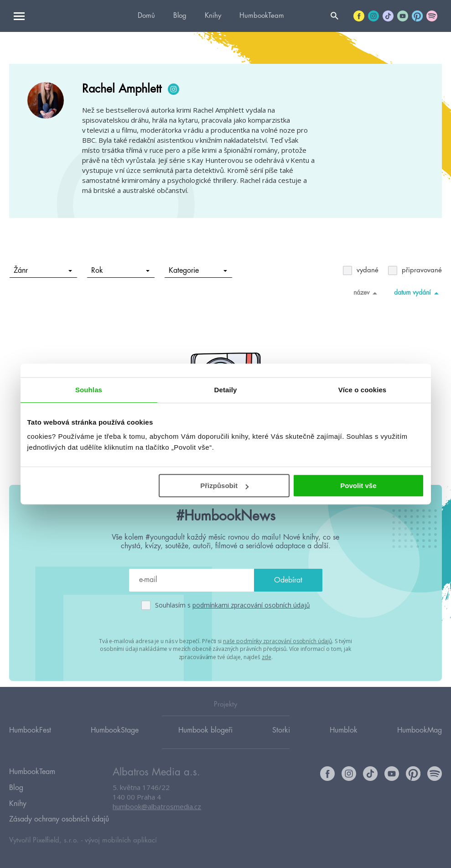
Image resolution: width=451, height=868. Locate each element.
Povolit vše (358, 486)
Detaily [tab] (226, 390)
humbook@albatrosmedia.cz (157, 816)
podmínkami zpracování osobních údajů (251, 605)
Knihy (213, 16)
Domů (146, 16)
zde (267, 656)
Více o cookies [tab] (363, 390)
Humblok (344, 738)
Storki (281, 738)
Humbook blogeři (205, 738)
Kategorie (198, 270)
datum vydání (418, 293)
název (367, 293)
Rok (121, 270)
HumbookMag (420, 738)
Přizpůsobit (224, 486)
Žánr (43, 270)
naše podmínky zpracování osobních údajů (277, 641)
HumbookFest (30, 738)
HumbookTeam (262, 16)
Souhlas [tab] (89, 390)
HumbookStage (115, 738)
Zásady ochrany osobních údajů (59, 819)
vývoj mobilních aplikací (121, 839)
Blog (180, 16)
